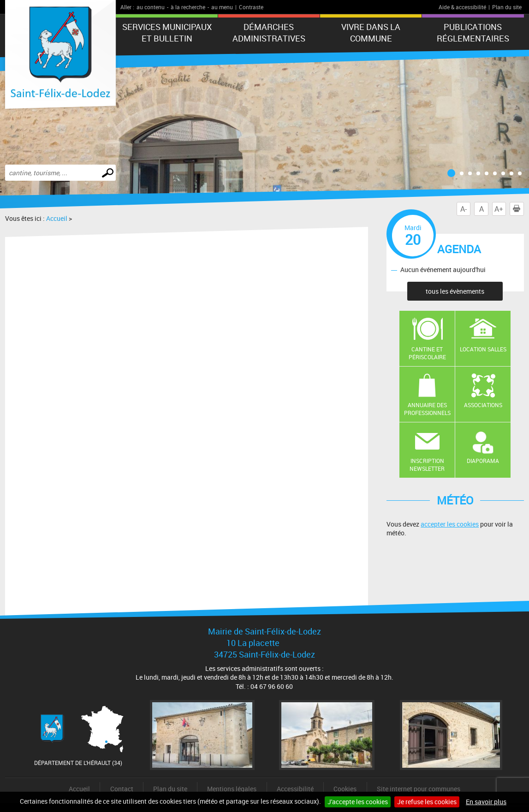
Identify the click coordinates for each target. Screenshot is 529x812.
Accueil (57, 218)
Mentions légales (232, 789)
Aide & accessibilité (462, 7)
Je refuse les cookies (427, 802)
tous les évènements (455, 291)
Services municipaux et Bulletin (167, 33)
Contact (122, 789)
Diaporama (483, 461)
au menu (222, 7)
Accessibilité (295, 789)
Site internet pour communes (419, 789)
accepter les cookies (450, 524)
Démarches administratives (269, 33)
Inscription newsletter (427, 465)
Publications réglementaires (473, 33)
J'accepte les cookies (358, 802)
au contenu (151, 7)
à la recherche (188, 7)
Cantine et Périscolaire (427, 353)
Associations (483, 405)
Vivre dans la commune (371, 33)
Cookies (345, 789)
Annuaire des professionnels (427, 409)
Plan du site (507, 7)
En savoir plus (486, 802)
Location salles (483, 349)
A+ (499, 209)
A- (464, 209)
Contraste (251, 7)
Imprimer (518, 209)
